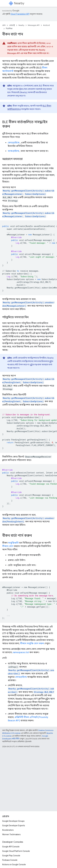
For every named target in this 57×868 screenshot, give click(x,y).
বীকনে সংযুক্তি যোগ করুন (32, 643)
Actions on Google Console (14, 865)
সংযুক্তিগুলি (13, 543)
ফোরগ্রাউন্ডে (14, 143)
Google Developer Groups (13, 821)
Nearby (19, 3)
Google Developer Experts (14, 826)
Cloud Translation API (20, 14)
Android (46, 25)
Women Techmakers (11, 834)
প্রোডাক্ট (12, 25)
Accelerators (8, 830)
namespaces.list (21, 652)
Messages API (34, 25)
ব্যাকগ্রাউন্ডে (14, 151)
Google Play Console (11, 856)
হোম (4, 25)
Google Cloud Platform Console (16, 851)
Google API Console (11, 847)
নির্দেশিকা (9, 29)
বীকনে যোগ (8, 546)
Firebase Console (10, 860)
